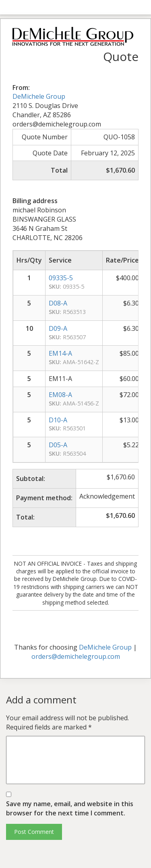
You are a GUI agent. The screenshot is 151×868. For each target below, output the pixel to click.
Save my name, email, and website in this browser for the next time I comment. (70, 808)
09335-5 (61, 278)
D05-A (58, 445)
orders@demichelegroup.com (76, 656)
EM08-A (60, 395)
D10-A (58, 420)
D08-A (58, 303)
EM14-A (60, 353)
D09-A (58, 328)
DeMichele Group (39, 96)
